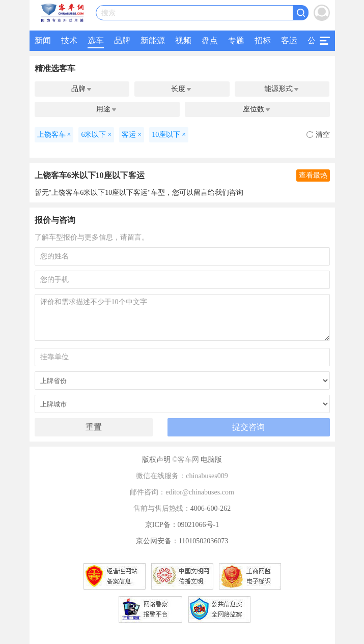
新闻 (43, 40)
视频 (183, 40)
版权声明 (156, 460)
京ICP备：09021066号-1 (182, 525)
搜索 (108, 13)
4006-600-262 (211, 508)
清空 (318, 135)
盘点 (210, 40)
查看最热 (313, 175)
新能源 (153, 40)
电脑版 (211, 460)
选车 (96, 40)
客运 (289, 40)
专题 (236, 40)
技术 (69, 40)
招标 (263, 40)
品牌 (122, 40)
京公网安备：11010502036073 (182, 541)
